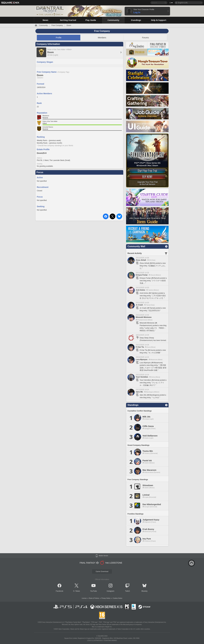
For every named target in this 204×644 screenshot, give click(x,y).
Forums (145, 38)
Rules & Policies (94, 598)
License (84, 598)
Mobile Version (103, 556)
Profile (59, 38)
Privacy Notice (106, 598)
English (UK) (183, 3)
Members (102, 38)
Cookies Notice (118, 598)
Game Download (102, 571)
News (78, 591)
